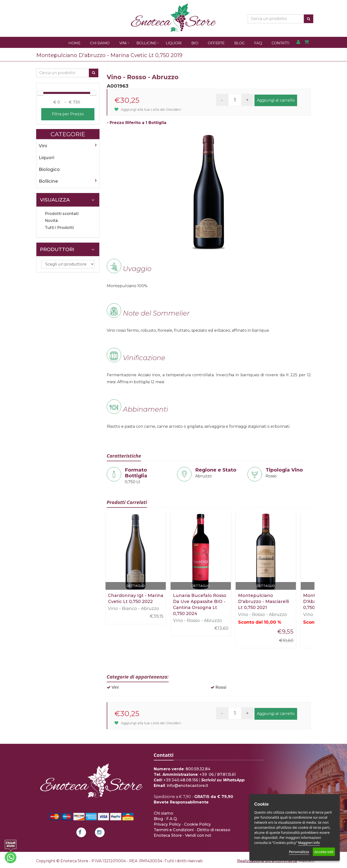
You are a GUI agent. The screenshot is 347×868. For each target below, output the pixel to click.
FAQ (258, 43)
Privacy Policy (167, 824)
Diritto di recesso (214, 830)
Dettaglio (136, 586)
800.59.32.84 (198, 769)
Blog (239, 43)
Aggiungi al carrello (276, 100)
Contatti (280, 43)
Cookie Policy (197, 824)
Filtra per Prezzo (68, 114)
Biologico (49, 169)
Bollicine (146, 43)
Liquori (174, 43)
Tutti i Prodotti (59, 228)
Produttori (67, 249)
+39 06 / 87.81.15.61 (218, 774)
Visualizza (67, 200)
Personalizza (299, 852)
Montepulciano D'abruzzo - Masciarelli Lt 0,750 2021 (264, 602)
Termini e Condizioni (174, 830)
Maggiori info (309, 843)
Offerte (216, 43)
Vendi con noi (198, 835)
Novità (51, 221)
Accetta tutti (324, 852)
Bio (195, 43)
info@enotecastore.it (187, 786)
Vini (123, 43)
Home (74, 43)
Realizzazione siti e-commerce (267, 861)
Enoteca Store (168, 835)
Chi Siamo (100, 43)
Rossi (221, 687)
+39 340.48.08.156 (181, 780)
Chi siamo (163, 813)
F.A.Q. (172, 819)
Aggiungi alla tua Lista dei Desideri (148, 110)
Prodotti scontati (62, 214)
